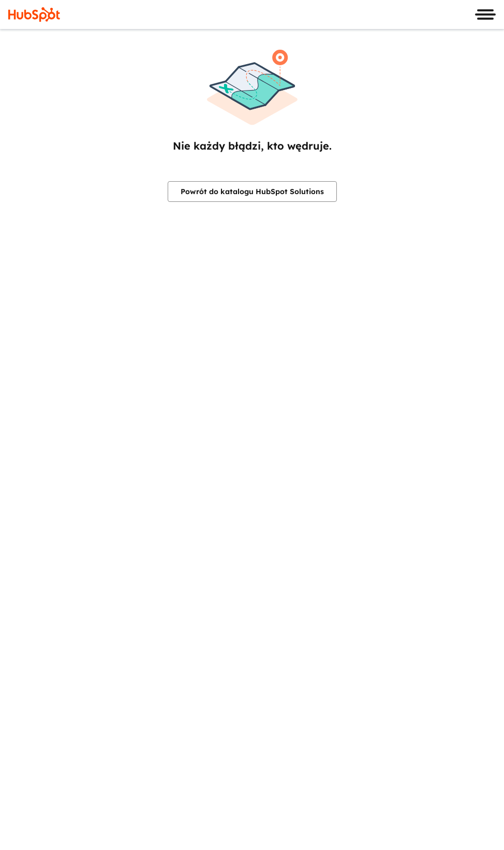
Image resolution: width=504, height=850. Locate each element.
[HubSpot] (34, 14)
